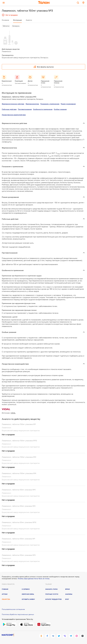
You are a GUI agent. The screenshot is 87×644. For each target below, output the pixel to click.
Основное (5, 20)
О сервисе (26, 589)
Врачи (67, 589)
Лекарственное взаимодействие (14, 115)
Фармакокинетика (32, 104)
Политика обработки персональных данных (18, 614)
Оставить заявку (28, 599)
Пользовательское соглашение (13, 609)
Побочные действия (9, 109)
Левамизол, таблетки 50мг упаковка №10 (19, 522)
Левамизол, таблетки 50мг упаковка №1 (18, 539)
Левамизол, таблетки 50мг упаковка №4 (19, 490)
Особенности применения (43, 109)
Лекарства (6, 599)
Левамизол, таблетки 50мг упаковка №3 (19, 555)
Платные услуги (52, 594)
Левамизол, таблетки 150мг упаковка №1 (19, 424)
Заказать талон (51, 589)
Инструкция (17, 20)
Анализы (69, 594)
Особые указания (60, 109)
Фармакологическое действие (13, 104)
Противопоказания (25, 109)
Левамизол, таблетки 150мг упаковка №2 (19, 457)
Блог (67, 599)
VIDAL (13, 413)
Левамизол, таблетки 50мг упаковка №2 (19, 506)
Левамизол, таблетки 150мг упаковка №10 (19, 441)
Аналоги (29, 20)
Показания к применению (50, 104)
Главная (5, 589)
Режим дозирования (68, 104)
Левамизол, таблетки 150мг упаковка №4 (19, 473)
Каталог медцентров (53, 599)
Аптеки (5, 594)
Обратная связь (28, 594)
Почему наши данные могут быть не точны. (34, 579)
